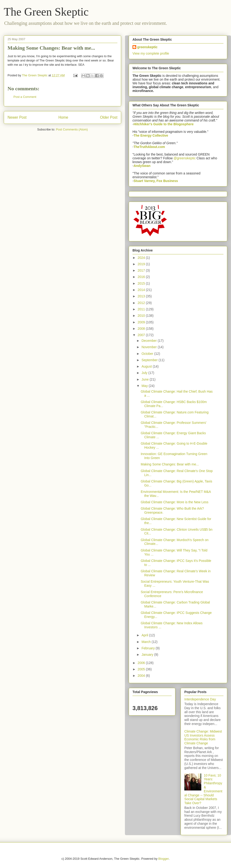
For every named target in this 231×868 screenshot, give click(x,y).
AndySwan (142, 166)
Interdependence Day (200, 699)
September (150, 360)
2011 (142, 309)
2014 (142, 290)
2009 (142, 322)
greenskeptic (147, 47)
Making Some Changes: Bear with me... (170, 464)
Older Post (109, 117)
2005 (142, 669)
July (145, 373)
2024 (142, 258)
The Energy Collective (151, 135)
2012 (142, 303)
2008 (142, 329)
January (148, 655)
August (147, 366)
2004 (142, 676)
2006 (142, 663)
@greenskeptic (185, 158)
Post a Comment (25, 97)
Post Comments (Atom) (72, 129)
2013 (142, 296)
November (149, 347)
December (149, 341)
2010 (142, 316)
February (148, 648)
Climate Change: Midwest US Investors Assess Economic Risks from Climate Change (203, 737)
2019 (142, 264)
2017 (142, 270)
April (145, 635)
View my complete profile (151, 53)
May (145, 386)
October (148, 354)
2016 (142, 277)
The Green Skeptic (46, 12)
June (145, 379)
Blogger (164, 859)
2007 (142, 335)
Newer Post (17, 117)
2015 (142, 283)
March (146, 642)
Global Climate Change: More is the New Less (175, 502)
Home (63, 117)
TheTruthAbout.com (149, 147)
